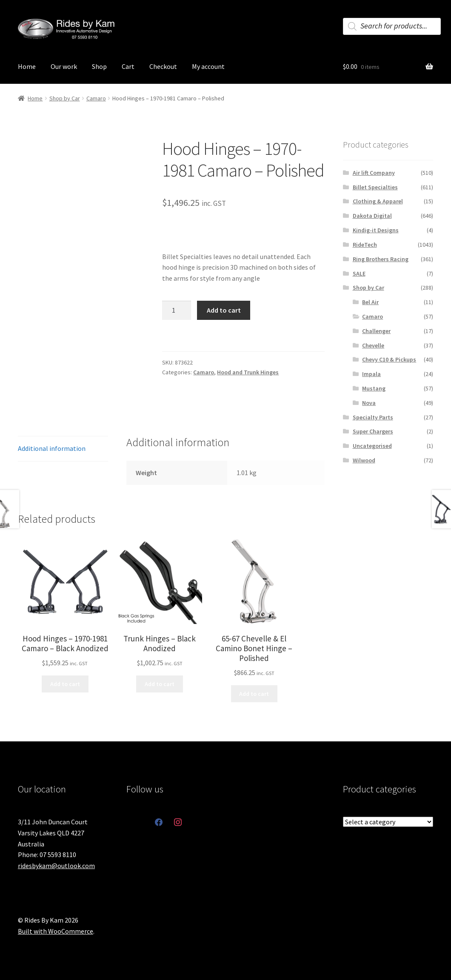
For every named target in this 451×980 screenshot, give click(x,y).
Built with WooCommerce (56, 931)
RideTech (365, 245)
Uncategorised (372, 446)
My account (208, 66)
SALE (359, 273)
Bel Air (370, 302)
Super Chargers (373, 431)
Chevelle (373, 345)
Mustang (374, 388)
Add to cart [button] (65, 684)
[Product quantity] (177, 311)
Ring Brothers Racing (381, 259)
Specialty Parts (373, 417)
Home (27, 66)
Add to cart (224, 310)
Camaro (96, 98)
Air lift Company (374, 173)
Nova (369, 403)
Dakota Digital (372, 216)
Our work (64, 66)
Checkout (163, 66)
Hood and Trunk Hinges (248, 372)
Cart (128, 66)
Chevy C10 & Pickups (389, 359)
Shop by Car (65, 98)
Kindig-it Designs (376, 230)
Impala (371, 374)
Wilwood (364, 460)
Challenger (376, 331)
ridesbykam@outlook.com (56, 866)
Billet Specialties (375, 187)
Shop (99, 66)
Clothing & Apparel (378, 201)
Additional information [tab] (52, 448)
